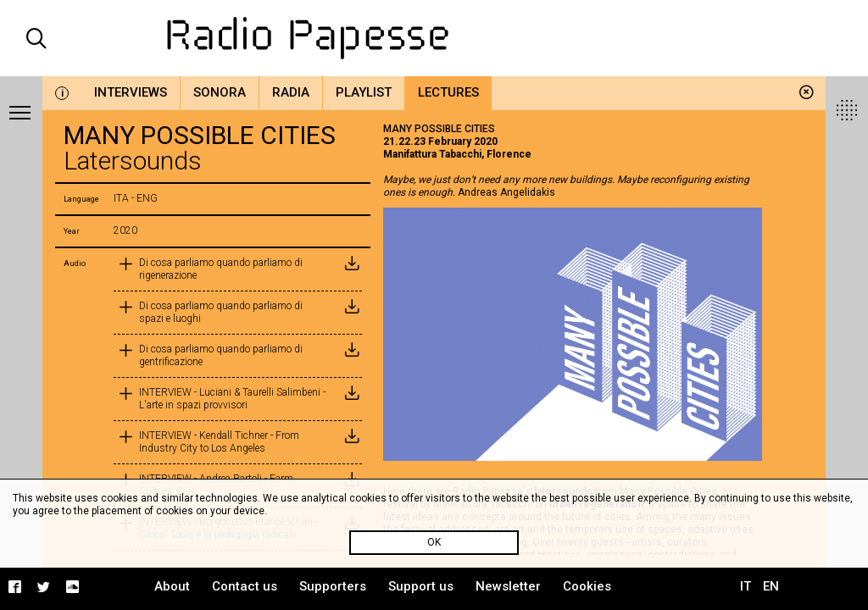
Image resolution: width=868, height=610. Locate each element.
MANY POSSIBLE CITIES (439, 129)
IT (746, 586)
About (172, 586)
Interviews (131, 92)
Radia (291, 92)
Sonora (220, 92)
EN (771, 586)
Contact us (245, 586)
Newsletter (508, 586)
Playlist (364, 92)
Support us (421, 586)
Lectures (448, 92)
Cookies (587, 586)
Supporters (333, 586)
